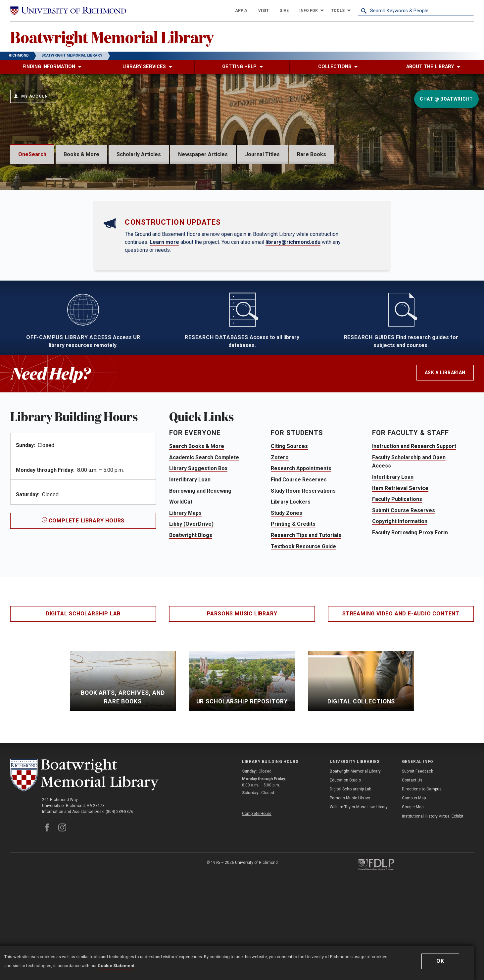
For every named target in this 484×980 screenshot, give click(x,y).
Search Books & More (197, 546)
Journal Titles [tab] (262, 154)
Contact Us (412, 880)
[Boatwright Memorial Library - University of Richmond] (84, 875)
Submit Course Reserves (404, 610)
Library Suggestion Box (198, 568)
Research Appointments (301, 568)
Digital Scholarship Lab (83, 713)
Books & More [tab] (81, 154)
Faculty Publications (397, 599)
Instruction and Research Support (414, 546)
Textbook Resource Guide (303, 646)
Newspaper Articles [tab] (203, 154)
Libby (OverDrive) (191, 624)
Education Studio (345, 880)
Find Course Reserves (299, 579)
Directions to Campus (422, 889)
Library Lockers (291, 602)
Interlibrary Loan (190, 579)
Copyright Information (400, 621)
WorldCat (181, 602)
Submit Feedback (417, 871)
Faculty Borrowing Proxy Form (410, 632)
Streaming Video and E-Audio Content (401, 713)
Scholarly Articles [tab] (139, 154)
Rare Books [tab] (312, 154)
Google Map (413, 907)
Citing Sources (289, 546)
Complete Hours (257, 913)
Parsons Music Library (242, 713)
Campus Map (414, 898)
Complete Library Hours (83, 620)
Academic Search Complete (204, 557)
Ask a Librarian (445, 472)
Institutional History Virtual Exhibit (433, 916)
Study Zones (287, 613)
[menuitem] (241, 11)
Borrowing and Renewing (200, 591)
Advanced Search (48, 243)
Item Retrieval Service (400, 588)
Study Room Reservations (303, 591)
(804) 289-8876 (120, 912)
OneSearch (51, 182)
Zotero (280, 557)
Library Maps (185, 613)
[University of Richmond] (68, 11)
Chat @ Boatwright (446, 99)
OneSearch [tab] (32, 154)
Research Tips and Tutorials (306, 635)
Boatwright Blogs (191, 635)
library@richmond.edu (293, 342)
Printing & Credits (293, 624)
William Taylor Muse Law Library (359, 907)
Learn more (164, 342)
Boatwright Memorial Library (112, 37)
